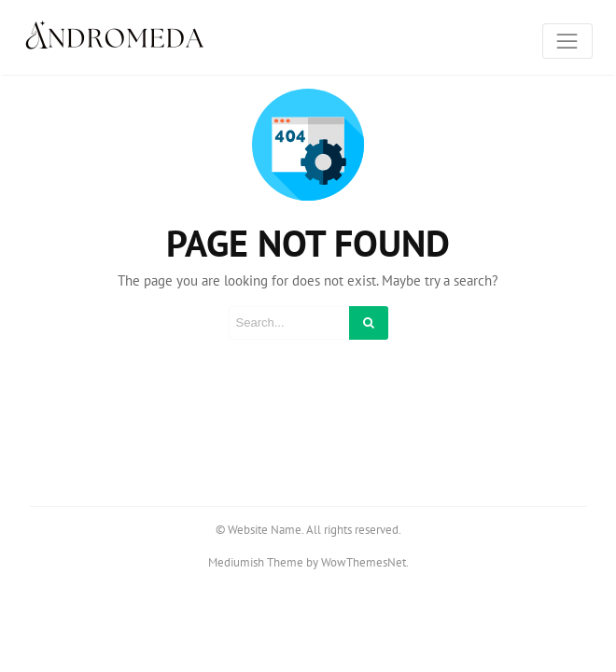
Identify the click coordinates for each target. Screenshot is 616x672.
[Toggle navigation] (567, 41)
